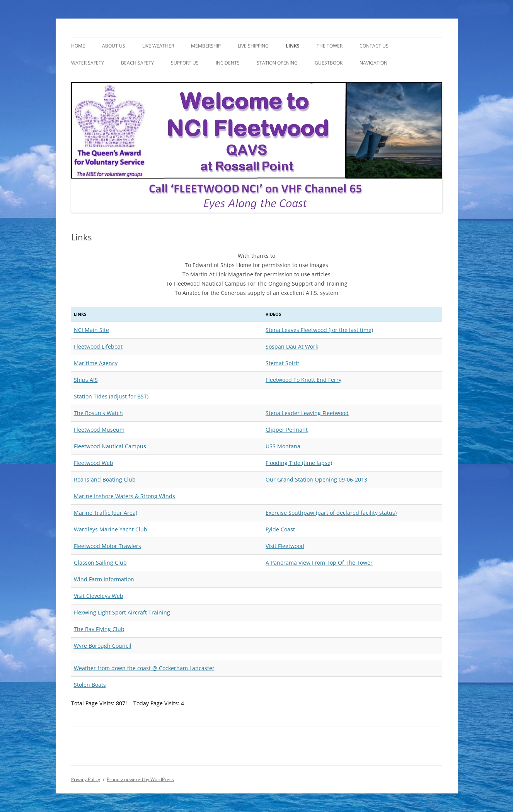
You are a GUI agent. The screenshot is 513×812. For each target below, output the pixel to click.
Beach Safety (137, 63)
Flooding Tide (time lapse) (299, 463)
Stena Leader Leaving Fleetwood (307, 413)
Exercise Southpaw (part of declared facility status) (331, 513)
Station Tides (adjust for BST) (111, 396)
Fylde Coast (280, 529)
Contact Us (374, 46)
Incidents (228, 63)
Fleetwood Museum (99, 430)
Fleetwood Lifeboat (98, 346)
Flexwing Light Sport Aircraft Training (122, 612)
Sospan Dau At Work (292, 346)
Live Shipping (253, 46)
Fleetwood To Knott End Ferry (303, 380)
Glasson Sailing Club (100, 563)
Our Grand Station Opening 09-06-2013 (316, 479)
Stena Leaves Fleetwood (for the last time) (319, 330)
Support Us (185, 63)
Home (78, 46)
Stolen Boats (90, 685)
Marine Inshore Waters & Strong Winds (124, 496)
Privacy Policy (86, 779)
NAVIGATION (373, 63)
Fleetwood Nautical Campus (110, 446)
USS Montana (283, 446)
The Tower (330, 46)
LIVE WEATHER (158, 46)
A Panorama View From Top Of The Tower (319, 563)
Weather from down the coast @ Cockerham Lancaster (144, 668)
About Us (114, 46)
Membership (206, 46)
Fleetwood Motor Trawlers (107, 546)
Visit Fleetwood (285, 546)
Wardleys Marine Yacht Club (111, 529)
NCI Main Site (91, 330)
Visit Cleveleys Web (99, 596)
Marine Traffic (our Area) (106, 513)
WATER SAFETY (88, 63)
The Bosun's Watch (98, 413)
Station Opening (277, 63)
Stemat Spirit (282, 363)
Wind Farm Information (104, 579)
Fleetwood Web (94, 463)
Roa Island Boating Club (105, 479)
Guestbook (329, 63)
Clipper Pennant (287, 430)
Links (293, 46)
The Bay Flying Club (99, 629)
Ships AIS (86, 380)
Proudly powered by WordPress (140, 779)
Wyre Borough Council (103, 646)
